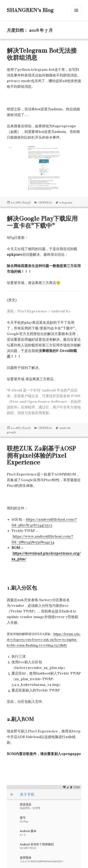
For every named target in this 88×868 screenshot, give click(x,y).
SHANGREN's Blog (30, 10)
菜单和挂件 (76, 10)
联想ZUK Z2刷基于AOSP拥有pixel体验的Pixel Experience (41, 456)
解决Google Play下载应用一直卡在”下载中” (42, 222)
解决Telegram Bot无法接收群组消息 (42, 54)
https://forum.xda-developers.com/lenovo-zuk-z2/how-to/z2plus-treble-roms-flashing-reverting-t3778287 (44, 640)
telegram (66, 203)
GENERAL (45, 203)
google (12, 432)
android (65, 428)
